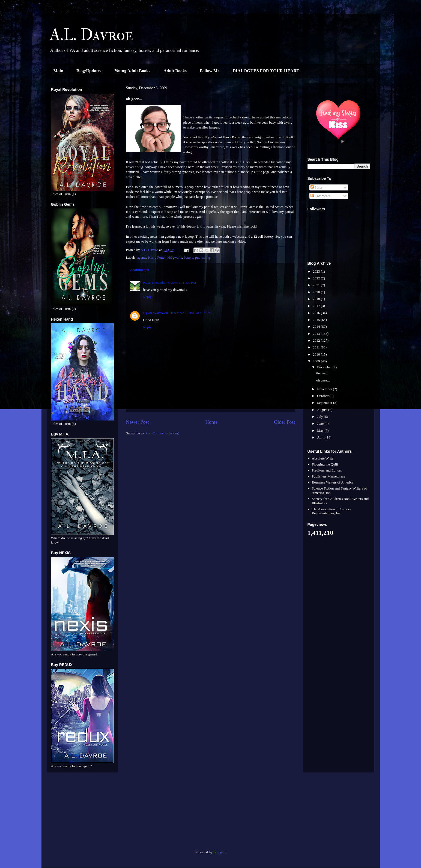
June (321, 423)
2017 (317, 306)
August (323, 410)
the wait (322, 373)
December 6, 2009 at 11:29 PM (174, 283)
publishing (203, 257)
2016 (317, 313)
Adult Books (175, 71)
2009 (317, 361)
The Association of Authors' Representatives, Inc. (332, 511)
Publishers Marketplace (329, 476)
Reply (147, 297)
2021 (317, 285)
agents (142, 257)
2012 (317, 340)
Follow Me (210, 71)
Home (211, 422)
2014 (317, 326)
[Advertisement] (82, 813)
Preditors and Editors (327, 470)
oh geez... (323, 380)
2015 (317, 320)
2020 (317, 292)
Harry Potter (157, 257)
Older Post (284, 422)
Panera (188, 257)
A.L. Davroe (91, 35)
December (325, 367)
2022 (317, 278)
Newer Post (138, 422)
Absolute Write (323, 458)
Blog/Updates (89, 71)
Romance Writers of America (333, 482)
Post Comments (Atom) (162, 433)
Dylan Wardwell (156, 313)
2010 (317, 354)
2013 (317, 334)
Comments (320, 196)
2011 (317, 347)
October (323, 396)
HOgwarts (174, 257)
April (321, 437)
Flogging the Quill (325, 464)
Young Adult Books (133, 71)
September (325, 403)
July (320, 417)
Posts (316, 187)
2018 (317, 299)
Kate (147, 283)
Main (58, 71)
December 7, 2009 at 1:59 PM (191, 313)
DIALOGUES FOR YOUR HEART (266, 71)
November (325, 389)
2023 (317, 271)
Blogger (219, 852)
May (321, 430)
